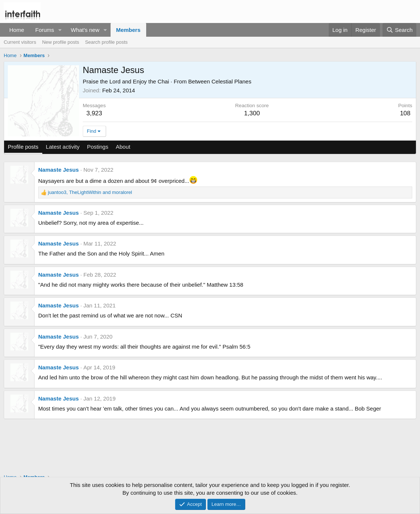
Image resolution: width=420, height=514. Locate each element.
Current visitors (20, 42)
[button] (60, 30)
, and (90, 192)
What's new (85, 30)
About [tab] (123, 147)
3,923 (94, 113)
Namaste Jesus (58, 170)
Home (17, 30)
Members (128, 30)
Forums (45, 30)
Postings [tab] (98, 147)
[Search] (399, 30)
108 (405, 113)
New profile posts (60, 42)
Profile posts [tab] (23, 147)
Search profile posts (106, 42)
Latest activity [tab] (63, 147)
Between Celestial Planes (220, 81)
